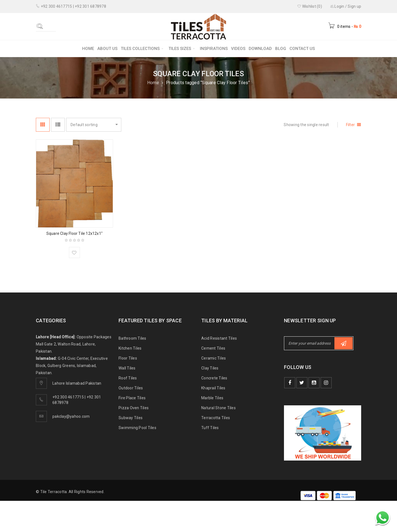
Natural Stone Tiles (218, 408)
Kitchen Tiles (130, 348)
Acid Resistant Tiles (219, 338)
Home (153, 83)
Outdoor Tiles (131, 388)
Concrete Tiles (214, 378)
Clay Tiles (210, 368)
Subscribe (344, 343)
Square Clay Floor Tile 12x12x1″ (74, 233)
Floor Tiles (128, 358)
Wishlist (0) (310, 6)
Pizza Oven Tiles (134, 408)
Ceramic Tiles (214, 358)
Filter (351, 125)
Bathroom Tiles (132, 338)
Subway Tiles (131, 418)
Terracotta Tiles (216, 418)
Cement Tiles (213, 348)
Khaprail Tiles (213, 388)
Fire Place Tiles (132, 398)
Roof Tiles (128, 378)
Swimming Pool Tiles (137, 428)
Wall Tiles (127, 368)
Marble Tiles (212, 398)
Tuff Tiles (210, 428)
